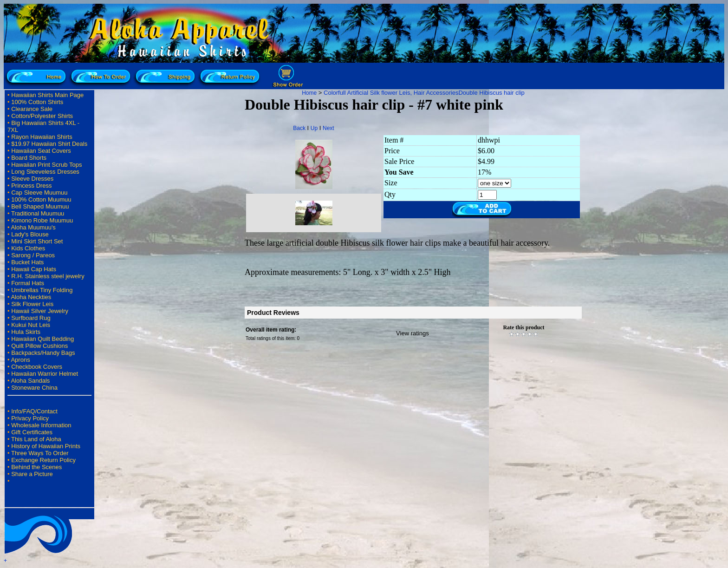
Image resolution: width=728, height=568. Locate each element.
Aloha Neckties (31, 297)
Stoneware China (34, 388)
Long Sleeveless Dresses (45, 172)
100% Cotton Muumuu (41, 199)
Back (299, 128)
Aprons (20, 360)
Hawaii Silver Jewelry (40, 311)
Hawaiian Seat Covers (41, 151)
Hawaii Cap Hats (34, 269)
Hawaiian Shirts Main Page (47, 95)
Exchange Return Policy (43, 460)
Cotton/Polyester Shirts (42, 116)
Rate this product (523, 327)
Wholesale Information (41, 425)
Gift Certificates (32, 432)
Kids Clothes (28, 248)
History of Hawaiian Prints (46, 446)
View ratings (413, 333)
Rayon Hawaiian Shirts (42, 137)
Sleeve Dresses (32, 179)
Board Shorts (29, 158)
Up (314, 128)
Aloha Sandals (30, 381)
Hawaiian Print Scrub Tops (46, 165)
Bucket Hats (27, 262)
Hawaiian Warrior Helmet (45, 374)
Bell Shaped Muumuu (40, 206)
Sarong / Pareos (33, 255)
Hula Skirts (26, 332)
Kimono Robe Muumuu (42, 220)
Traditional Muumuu (38, 213)
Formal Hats (28, 283)
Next (328, 128)
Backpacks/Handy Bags (43, 353)
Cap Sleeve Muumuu (39, 193)
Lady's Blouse (30, 234)
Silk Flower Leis (32, 304)
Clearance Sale (32, 109)
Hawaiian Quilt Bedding (42, 339)
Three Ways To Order (40, 453)
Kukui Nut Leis (31, 325)
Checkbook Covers (37, 367)
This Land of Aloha (36, 439)
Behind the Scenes (36, 467)
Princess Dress (31, 186)
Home (309, 93)
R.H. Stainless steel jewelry (48, 276)
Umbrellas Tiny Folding (42, 290)
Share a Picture (32, 474)
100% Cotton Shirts (37, 102)
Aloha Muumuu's (33, 227)
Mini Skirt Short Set (37, 241)
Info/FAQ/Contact (34, 411)
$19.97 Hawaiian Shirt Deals (49, 144)
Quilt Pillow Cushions (39, 346)
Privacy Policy (30, 418)
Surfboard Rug (31, 318)
